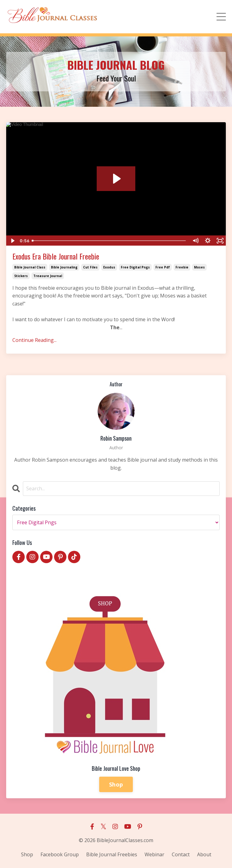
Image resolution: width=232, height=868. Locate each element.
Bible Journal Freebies (112, 854)
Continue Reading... (34, 340)
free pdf (163, 267)
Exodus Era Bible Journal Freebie (56, 256)
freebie (182, 267)
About (204, 854)
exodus (109, 267)
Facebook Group (60, 854)
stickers (21, 276)
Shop (116, 784)
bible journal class (30, 267)
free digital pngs (135, 267)
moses (199, 267)
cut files (90, 267)
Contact (181, 854)
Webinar (154, 854)
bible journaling (64, 267)
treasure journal (48, 276)
